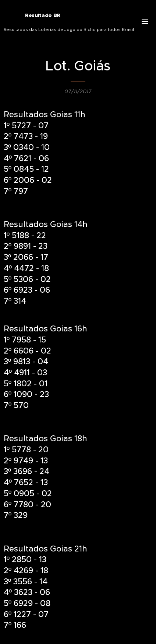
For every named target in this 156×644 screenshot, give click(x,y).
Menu (145, 21)
